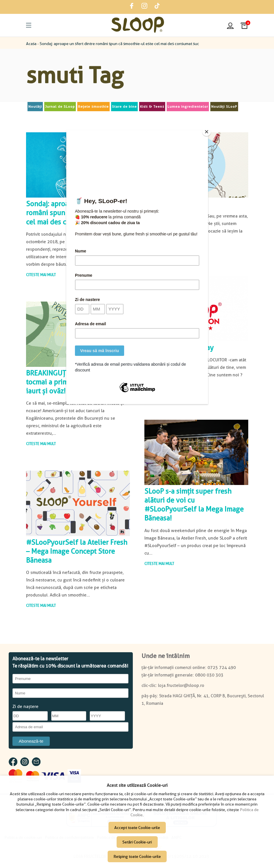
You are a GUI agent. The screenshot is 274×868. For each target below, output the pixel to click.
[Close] (207, 132)
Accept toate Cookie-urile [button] (137, 828)
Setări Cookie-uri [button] (137, 842)
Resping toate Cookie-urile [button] (137, 856)
